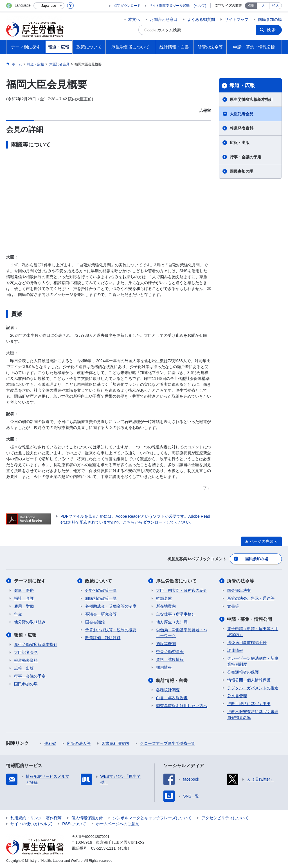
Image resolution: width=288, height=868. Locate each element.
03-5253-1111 (103, 848)
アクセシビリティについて (225, 818)
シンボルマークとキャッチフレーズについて (152, 818)
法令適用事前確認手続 (247, 643)
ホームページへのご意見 (118, 824)
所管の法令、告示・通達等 (251, 598)
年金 (18, 614)
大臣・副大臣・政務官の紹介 (182, 590)
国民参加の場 (270, 19)
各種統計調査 (168, 690)
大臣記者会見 (242, 114)
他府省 (50, 743)
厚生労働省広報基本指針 (251, 99)
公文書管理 (237, 696)
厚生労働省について (176, 581)
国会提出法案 (239, 590)
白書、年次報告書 (172, 698)
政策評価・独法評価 (103, 638)
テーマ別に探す (30, 581)
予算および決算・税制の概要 (111, 630)
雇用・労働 (24, 606)
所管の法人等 (79, 743)
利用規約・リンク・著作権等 (36, 818)
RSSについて (74, 824)
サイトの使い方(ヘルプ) (31, 824)
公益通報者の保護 (243, 672)
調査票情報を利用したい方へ (182, 706)
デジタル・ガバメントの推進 (253, 688)
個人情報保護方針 (87, 818)
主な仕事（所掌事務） (176, 614)
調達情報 (235, 650)
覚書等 (233, 606)
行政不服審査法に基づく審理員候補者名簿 (253, 715)
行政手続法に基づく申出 (249, 704)
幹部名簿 (164, 598)
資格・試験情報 (170, 659)
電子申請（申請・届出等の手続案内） (253, 632)
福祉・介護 (24, 598)
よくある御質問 (201, 19)
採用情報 (164, 667)
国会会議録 (95, 622)
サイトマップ (237, 19)
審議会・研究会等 (101, 614)
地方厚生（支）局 (172, 622)
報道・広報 (242, 85)
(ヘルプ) (200, 6)
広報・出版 (240, 143)
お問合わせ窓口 (164, 19)
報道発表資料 (242, 128)
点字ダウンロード (127, 6)
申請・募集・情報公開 (250, 619)
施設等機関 (166, 644)
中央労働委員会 (170, 652)
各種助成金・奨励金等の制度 (111, 606)
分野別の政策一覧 (101, 590)
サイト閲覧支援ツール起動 (169, 6)
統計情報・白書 (172, 680)
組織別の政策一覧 (101, 598)
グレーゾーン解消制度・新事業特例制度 (253, 661)
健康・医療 (24, 590)
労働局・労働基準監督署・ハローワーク (182, 633)
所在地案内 (166, 606)
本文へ (134, 19)
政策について (99, 581)
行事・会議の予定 (246, 157)
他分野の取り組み (30, 622)
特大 (276, 6)
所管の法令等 (241, 581)
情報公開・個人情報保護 (249, 680)
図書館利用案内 (115, 743)
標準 (251, 6)
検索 (272, 30)
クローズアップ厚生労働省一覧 (168, 743)
